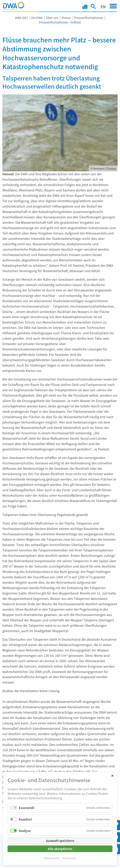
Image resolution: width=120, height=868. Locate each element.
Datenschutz (52, 858)
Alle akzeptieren (60, 849)
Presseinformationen (89, 18)
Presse (66, 18)
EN (103, 6)
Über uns (52, 18)
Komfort (25, 819)
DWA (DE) (21, 18)
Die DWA (37, 18)
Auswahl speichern (60, 841)
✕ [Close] (112, 775)
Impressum (69, 858)
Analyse (25, 831)
